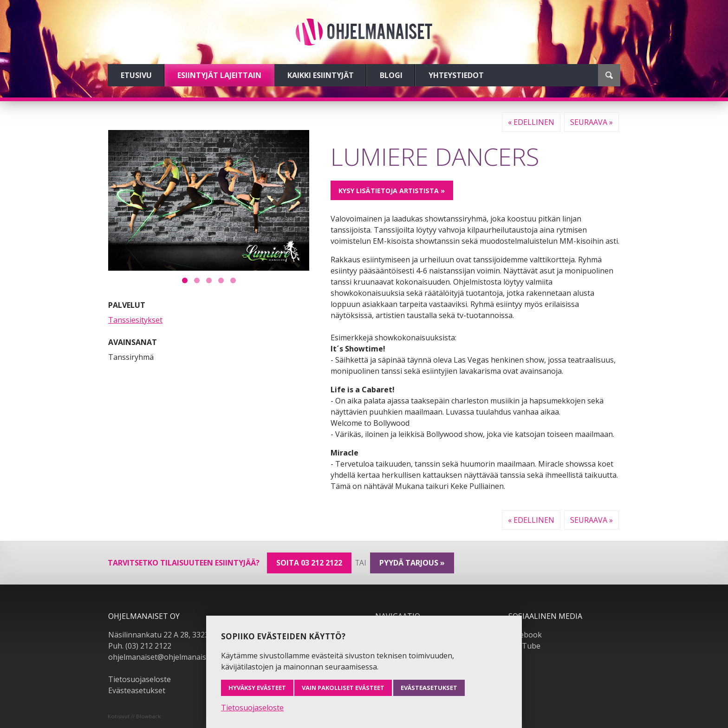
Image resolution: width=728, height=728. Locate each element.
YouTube (524, 646)
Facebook (525, 635)
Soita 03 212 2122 (309, 563)
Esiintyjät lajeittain (219, 75)
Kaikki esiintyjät (321, 75)
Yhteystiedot (456, 75)
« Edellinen (531, 122)
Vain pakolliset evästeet (343, 688)
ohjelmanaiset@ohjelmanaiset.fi (163, 657)
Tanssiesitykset (135, 320)
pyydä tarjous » (412, 563)
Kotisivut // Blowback (134, 716)
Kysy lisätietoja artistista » (392, 191)
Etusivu (136, 75)
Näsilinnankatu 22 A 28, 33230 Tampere (178, 635)
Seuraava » (591, 122)
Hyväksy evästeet (257, 688)
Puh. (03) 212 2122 (140, 646)
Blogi (391, 75)
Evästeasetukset (137, 690)
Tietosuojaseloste (140, 679)
